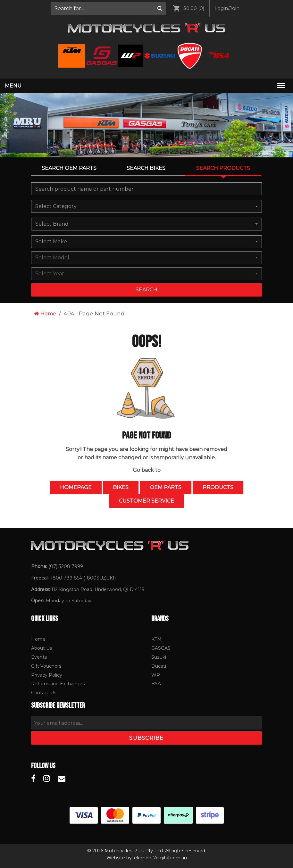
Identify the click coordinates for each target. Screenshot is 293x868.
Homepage (76, 487)
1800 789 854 (66, 578)
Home (45, 314)
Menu (13, 86)
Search (146, 290)
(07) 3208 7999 (66, 566)
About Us (42, 648)
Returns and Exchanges (58, 684)
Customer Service (146, 501)
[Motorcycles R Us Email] (62, 779)
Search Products (223, 168)
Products (218, 487)
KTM (156, 639)
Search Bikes (146, 168)
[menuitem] (109, 8)
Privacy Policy (47, 675)
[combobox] (146, 206)
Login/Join (227, 8)
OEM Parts (166, 487)
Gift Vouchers (46, 666)
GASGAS (161, 648)
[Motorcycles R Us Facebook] (33, 779)
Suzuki (159, 657)
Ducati (159, 666)
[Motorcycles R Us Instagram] (47, 779)
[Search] (160, 8)
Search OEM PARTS (69, 168)
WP (156, 675)
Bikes (121, 487)
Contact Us (44, 693)
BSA (156, 684)
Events (39, 657)
